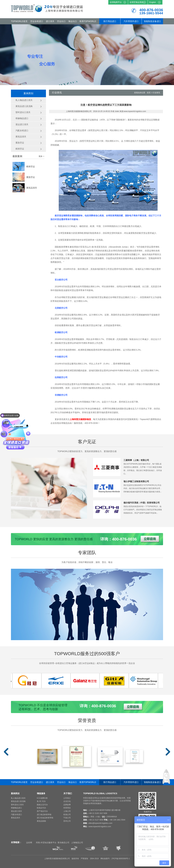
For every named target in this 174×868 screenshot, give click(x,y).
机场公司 (67, 815)
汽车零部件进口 (131, 21)
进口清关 (50, 21)
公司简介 (67, 798)
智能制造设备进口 (152, 21)
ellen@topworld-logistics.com (101, 823)
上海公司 (67, 811)
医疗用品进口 (110, 21)
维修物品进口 (16, 808)
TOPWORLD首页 (19, 21)
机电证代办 (41, 808)
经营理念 (67, 808)
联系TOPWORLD (88, 21)
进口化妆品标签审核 (45, 818)
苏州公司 (67, 821)
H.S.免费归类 (42, 798)
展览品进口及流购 (18, 801)
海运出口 (73, 21)
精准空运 (31, 166)
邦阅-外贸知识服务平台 (46, 843)
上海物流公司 (77, 843)
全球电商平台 (116, 2)
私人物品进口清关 (18, 798)
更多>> (42, 156)
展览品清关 (32, 188)
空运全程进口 (37, 21)
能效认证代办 (42, 805)
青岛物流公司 (63, 843)
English (153, 2)
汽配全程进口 (16, 815)
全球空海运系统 (137, 2)
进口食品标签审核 (44, 815)
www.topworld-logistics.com (100, 827)
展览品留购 (41, 821)
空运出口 (61, 21)
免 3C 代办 (41, 801)
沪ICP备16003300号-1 (121, 859)
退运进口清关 (16, 811)
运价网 (29, 843)
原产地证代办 (42, 811)
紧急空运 (31, 177)
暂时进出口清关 (17, 805)
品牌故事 (67, 805)
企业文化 (67, 801)
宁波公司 (67, 818)
